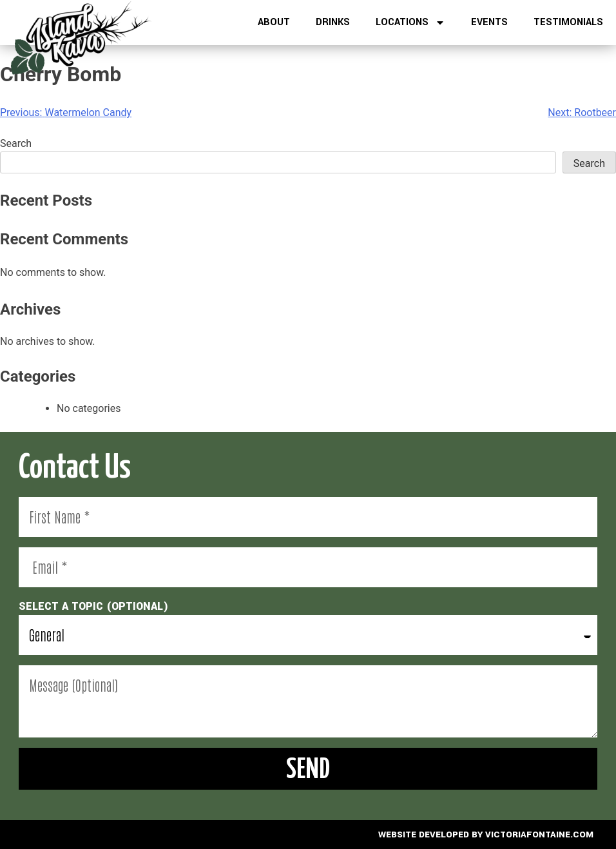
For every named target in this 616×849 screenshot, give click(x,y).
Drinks (333, 22)
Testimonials (568, 22)
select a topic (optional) (94, 606)
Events (489, 22)
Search (16, 143)
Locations (410, 23)
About (274, 22)
